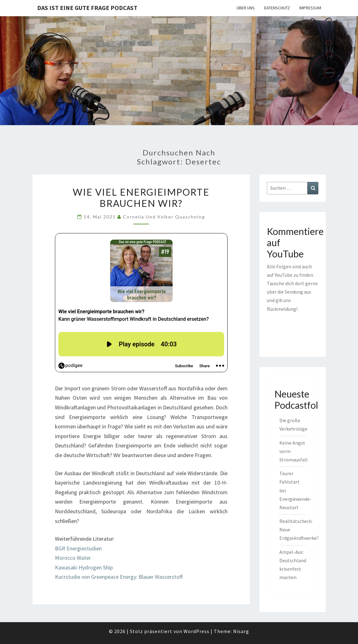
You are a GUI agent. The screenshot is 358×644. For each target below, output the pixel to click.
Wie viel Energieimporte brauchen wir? (141, 198)
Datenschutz (277, 8)
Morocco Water (73, 558)
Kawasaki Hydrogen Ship (84, 567)
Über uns (246, 8)
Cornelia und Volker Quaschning (164, 217)
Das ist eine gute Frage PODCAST (87, 8)
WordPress (196, 631)
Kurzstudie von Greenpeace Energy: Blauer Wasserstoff (119, 577)
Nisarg (241, 631)
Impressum (310, 8)
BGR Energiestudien (78, 548)
